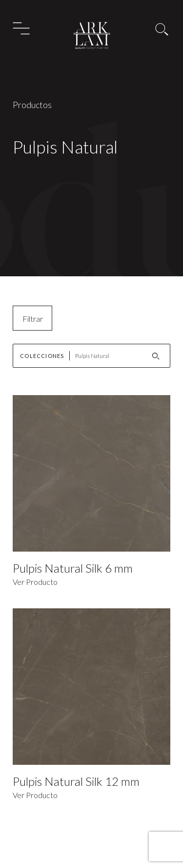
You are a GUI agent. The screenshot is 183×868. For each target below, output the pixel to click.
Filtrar (33, 319)
